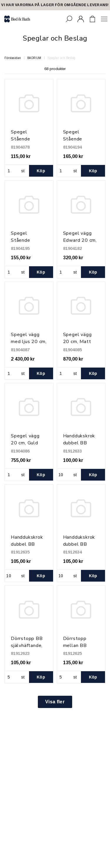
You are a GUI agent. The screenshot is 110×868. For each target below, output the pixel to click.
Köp (41, 171)
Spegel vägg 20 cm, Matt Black (77, 342)
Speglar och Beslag (62, 58)
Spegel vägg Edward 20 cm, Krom (80, 240)
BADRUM (34, 58)
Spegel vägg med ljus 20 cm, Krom (29, 342)
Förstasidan (13, 58)
